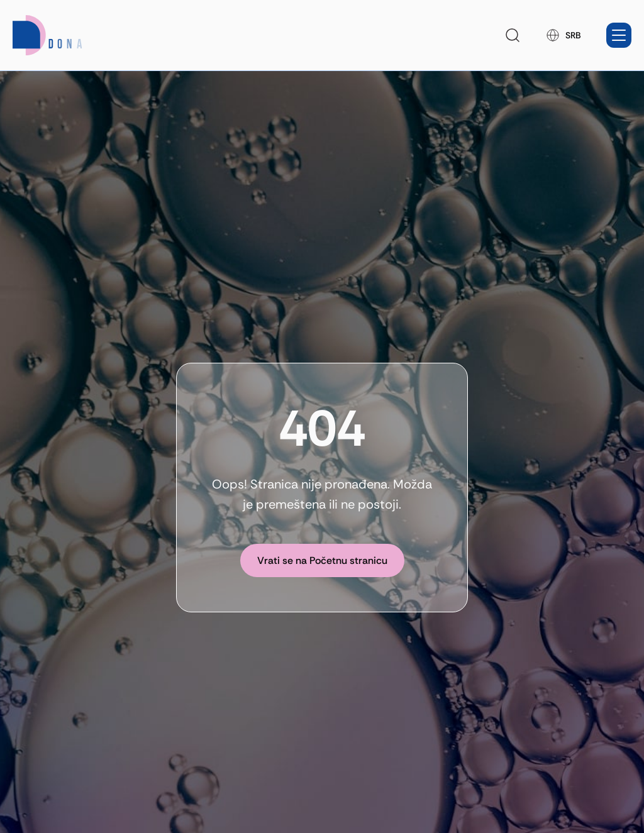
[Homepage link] (64, 35)
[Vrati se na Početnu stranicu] (322, 560)
